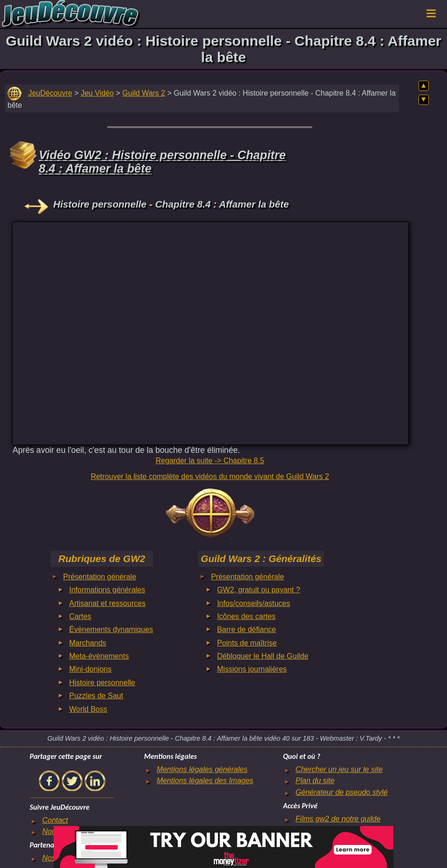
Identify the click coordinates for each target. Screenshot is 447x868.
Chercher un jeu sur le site (339, 769)
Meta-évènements (99, 656)
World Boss (88, 709)
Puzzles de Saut (96, 696)
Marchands (87, 643)
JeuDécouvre (50, 93)
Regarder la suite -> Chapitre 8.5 (210, 461)
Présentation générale (100, 577)
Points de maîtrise (247, 643)
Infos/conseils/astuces (254, 603)
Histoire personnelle (102, 683)
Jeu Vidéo (97, 93)
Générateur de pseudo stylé (341, 792)
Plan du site (315, 781)
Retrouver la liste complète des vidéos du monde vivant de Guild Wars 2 (210, 476)
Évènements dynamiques (111, 629)
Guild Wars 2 (144, 93)
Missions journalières (252, 669)
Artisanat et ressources (107, 603)
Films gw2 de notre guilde (338, 819)
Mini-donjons (90, 669)
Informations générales (107, 590)
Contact (55, 820)
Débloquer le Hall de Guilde (263, 656)
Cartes (80, 616)
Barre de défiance (246, 629)
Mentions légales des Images (205, 781)
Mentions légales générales (202, 769)
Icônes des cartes (246, 616)
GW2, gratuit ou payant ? (258, 590)
